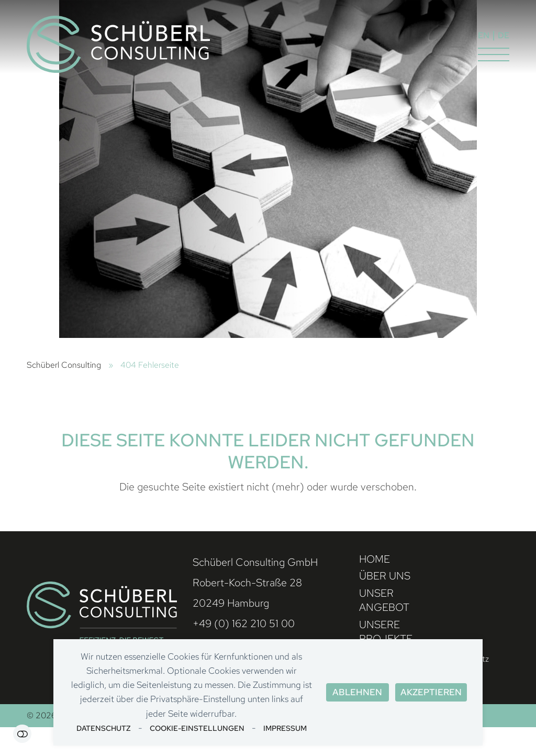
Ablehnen (357, 692)
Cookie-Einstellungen (197, 728)
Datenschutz (104, 728)
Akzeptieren (431, 692)
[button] (494, 54)
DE (504, 35)
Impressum (285, 728)
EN (484, 35)
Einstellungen (22, 734)
